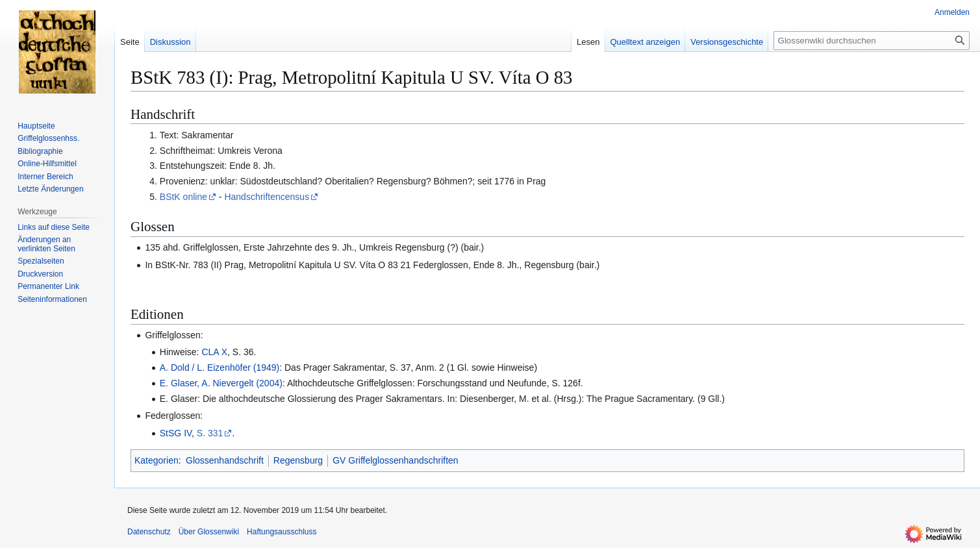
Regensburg (298, 460)
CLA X (214, 352)
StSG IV (176, 433)
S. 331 (210, 433)
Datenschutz (149, 532)
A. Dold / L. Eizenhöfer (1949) (220, 367)
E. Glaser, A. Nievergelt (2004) (221, 383)
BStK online (183, 197)
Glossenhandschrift (225, 460)
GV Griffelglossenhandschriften (396, 460)
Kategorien (157, 460)
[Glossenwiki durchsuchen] (872, 41)
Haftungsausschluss (282, 532)
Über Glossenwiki (209, 532)
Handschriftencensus (267, 197)
